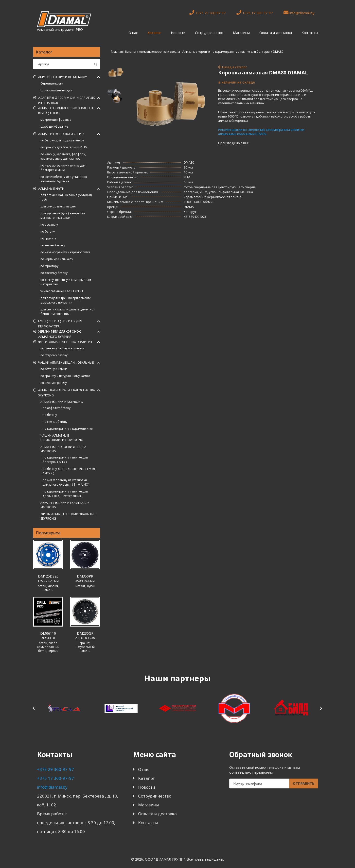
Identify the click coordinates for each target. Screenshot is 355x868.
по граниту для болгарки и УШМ (64, 147)
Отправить (304, 783)
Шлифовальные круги (56, 90)
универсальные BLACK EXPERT (62, 291)
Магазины (241, 33)
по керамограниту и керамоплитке (65, 252)
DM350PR (85, 576)
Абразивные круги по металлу (62, 77)
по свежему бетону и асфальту (62, 348)
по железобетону (53, 245)
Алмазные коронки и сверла (61, 134)
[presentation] (34, 707)
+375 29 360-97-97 (207, 13)
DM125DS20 (48, 576)
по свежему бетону (54, 273)
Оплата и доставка (276, 33)
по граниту (48, 238)
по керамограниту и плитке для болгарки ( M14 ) (65, 460)
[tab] (116, 72)
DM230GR (85, 633)
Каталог (154, 33)
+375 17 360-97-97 (255, 13)
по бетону (48, 231)
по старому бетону (54, 355)
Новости (178, 33)
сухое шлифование (54, 127)
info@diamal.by (299, 13)
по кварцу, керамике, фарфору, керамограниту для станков (63, 156)
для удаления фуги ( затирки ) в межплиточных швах (63, 215)
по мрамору (49, 266)
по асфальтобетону (57, 408)
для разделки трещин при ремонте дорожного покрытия (66, 300)
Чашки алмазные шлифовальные (66, 363)
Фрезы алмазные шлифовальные (65, 342)
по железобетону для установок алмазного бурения (64, 179)
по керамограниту (54, 383)
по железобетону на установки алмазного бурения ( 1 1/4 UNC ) (66, 482)
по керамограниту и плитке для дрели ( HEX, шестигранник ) (65, 494)
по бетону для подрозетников (62, 140)
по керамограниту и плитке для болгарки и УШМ (63, 168)
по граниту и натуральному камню (65, 376)
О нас (133, 33)
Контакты (310, 33)
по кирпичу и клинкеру (57, 259)
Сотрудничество (209, 33)
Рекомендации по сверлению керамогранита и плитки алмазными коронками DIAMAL (261, 132)
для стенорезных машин (58, 206)
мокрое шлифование (56, 120)
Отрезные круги (52, 83)
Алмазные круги (51, 189)
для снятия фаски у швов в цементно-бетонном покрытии (67, 312)
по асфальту (49, 225)
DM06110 (48, 633)
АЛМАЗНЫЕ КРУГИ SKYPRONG (62, 402)
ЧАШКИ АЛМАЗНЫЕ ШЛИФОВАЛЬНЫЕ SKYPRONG (62, 438)
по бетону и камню (54, 369)
